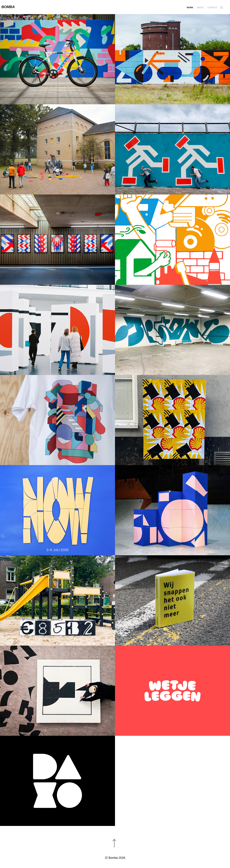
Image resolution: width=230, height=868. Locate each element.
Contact (212, 8)
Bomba (9, 7)
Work (190, 8)
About (200, 8)
